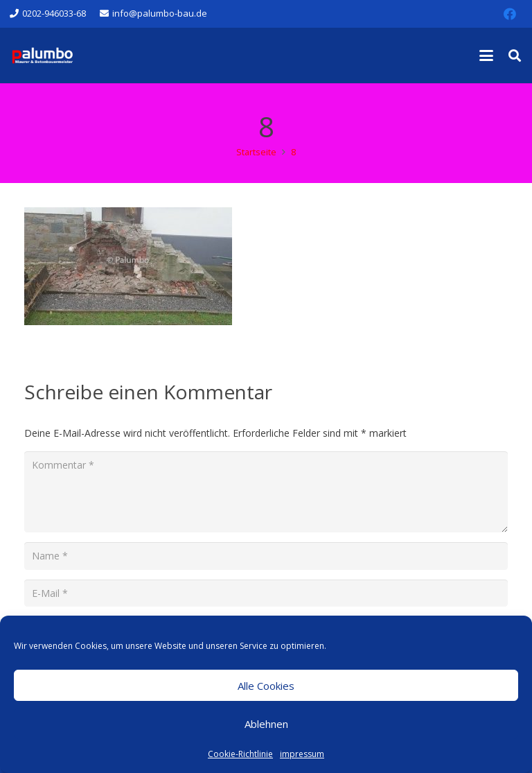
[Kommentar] (266, 492)
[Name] (266, 556)
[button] (486, 55)
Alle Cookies (266, 686)
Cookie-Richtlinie (240, 754)
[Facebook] (510, 14)
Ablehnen (266, 724)
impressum (302, 754)
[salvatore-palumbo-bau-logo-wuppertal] (42, 55)
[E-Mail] (266, 593)
